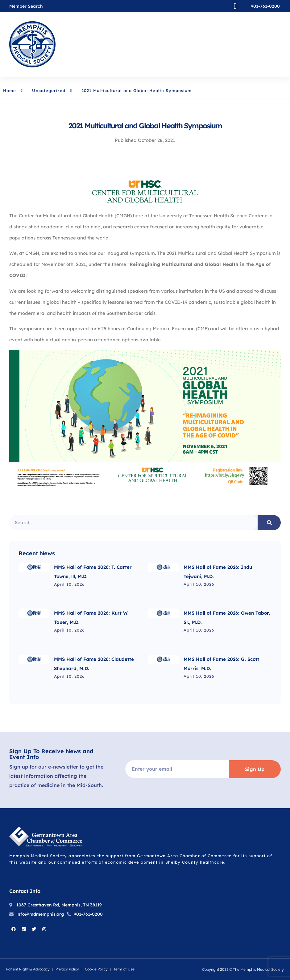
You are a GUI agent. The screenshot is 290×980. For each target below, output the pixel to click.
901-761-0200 (265, 6)
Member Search (26, 6)
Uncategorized (49, 90)
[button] (236, 6)
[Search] (269, 523)
